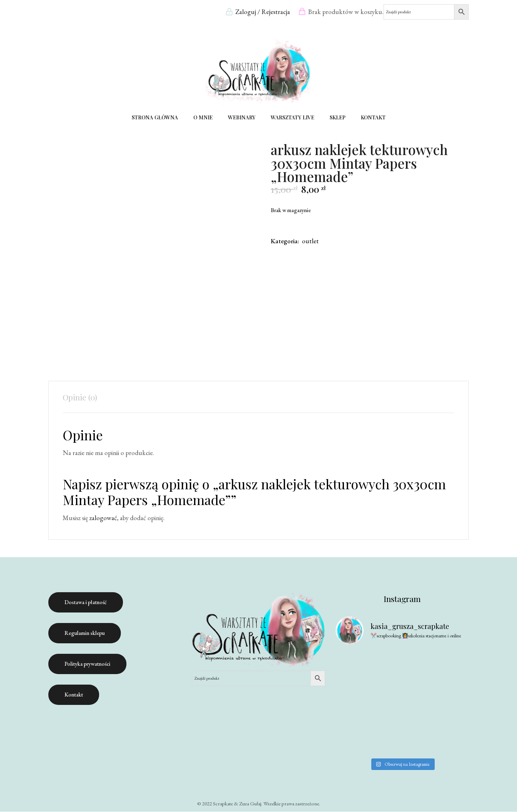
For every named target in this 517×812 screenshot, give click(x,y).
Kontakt (74, 695)
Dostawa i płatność (86, 602)
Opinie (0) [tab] (80, 397)
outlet (310, 241)
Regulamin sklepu (85, 633)
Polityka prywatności (87, 664)
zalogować (103, 518)
